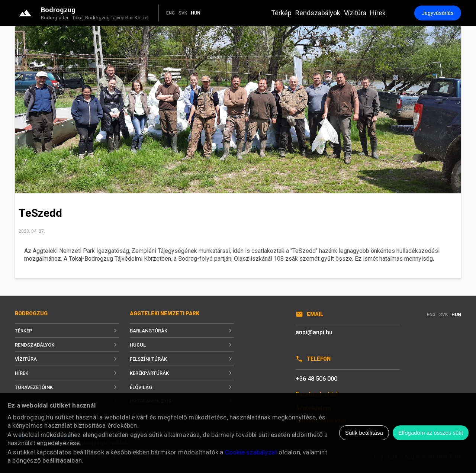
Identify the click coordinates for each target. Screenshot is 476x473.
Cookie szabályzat (251, 452)
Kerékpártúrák (182, 373)
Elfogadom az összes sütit (431, 433)
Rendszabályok (318, 13)
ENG (171, 13)
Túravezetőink (67, 387)
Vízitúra (355, 13)
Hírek (378, 13)
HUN (196, 13)
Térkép (281, 13)
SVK (183, 13)
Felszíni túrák (182, 359)
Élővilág (182, 387)
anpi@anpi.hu (314, 332)
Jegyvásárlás (438, 13)
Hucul (182, 345)
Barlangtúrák (182, 331)
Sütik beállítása (364, 433)
